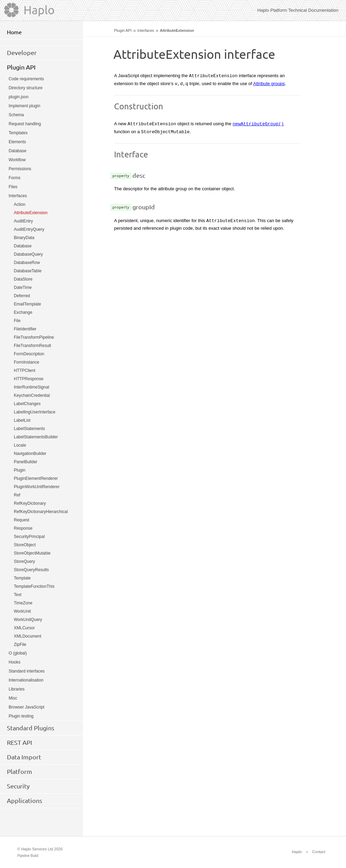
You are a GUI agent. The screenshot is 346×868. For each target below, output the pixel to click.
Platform (20, 771)
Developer (22, 53)
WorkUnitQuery (28, 620)
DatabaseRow (27, 263)
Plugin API (123, 30)
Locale (20, 445)
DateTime (23, 287)
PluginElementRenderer (36, 478)
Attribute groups (269, 84)
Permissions (20, 169)
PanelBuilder (26, 462)
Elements (17, 142)
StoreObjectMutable (32, 553)
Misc (13, 698)
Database (17, 151)
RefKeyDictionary (30, 503)
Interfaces (146, 30)
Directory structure (26, 88)
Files (13, 187)
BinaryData (24, 238)
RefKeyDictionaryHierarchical (41, 512)
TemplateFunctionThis (34, 586)
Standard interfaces (27, 671)
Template (22, 578)
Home (14, 32)
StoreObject (25, 545)
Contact (319, 852)
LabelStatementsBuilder (36, 437)
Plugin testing (21, 716)
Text (18, 595)
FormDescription (29, 354)
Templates (18, 133)
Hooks (15, 662)
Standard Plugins (31, 728)
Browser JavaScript (26, 707)
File (17, 321)
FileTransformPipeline (34, 337)
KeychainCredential (32, 395)
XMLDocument (27, 636)
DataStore (23, 279)
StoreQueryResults (31, 570)
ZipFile (20, 645)
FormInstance (26, 362)
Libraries (17, 689)
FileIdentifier (25, 329)
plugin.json (18, 97)
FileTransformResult (32, 346)
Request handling (25, 124)
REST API (20, 742)
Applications (25, 801)
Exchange (23, 312)
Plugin (20, 470)
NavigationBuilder (30, 454)
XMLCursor (24, 628)
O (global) (18, 653)
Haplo (297, 852)
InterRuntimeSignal (31, 387)
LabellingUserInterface (35, 412)
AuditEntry (23, 221)
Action (20, 204)
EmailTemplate (27, 304)
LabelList (22, 420)
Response (23, 528)
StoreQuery (24, 561)
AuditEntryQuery (29, 229)
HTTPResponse (29, 379)
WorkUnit (22, 611)
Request (22, 520)
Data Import (24, 757)
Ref (17, 495)
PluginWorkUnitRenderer (37, 487)
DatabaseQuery (28, 254)
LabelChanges (27, 404)
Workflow (17, 160)
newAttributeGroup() (258, 124)
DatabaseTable (28, 271)
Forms (15, 178)
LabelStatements (29, 429)
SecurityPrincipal (29, 537)
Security (18, 786)
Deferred (22, 296)
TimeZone (23, 603)
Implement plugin (24, 106)
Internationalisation (26, 680)
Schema (16, 115)
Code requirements (26, 79)
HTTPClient (25, 371)
